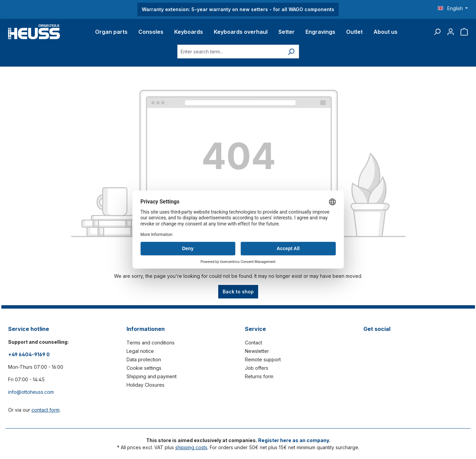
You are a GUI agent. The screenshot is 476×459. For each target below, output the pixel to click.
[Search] (437, 32)
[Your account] (451, 32)
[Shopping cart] (464, 32)
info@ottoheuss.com (31, 392)
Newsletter (257, 351)
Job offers (257, 368)
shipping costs (191, 447)
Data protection (144, 359)
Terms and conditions (151, 343)
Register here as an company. (294, 440)
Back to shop (238, 292)
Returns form (259, 376)
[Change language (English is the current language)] (453, 8)
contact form (46, 410)
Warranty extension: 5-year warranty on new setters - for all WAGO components (238, 9)
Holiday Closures (145, 385)
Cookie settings (144, 368)
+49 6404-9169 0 (29, 354)
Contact (254, 343)
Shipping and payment (152, 376)
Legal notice (140, 351)
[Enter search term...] (230, 52)
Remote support (263, 359)
